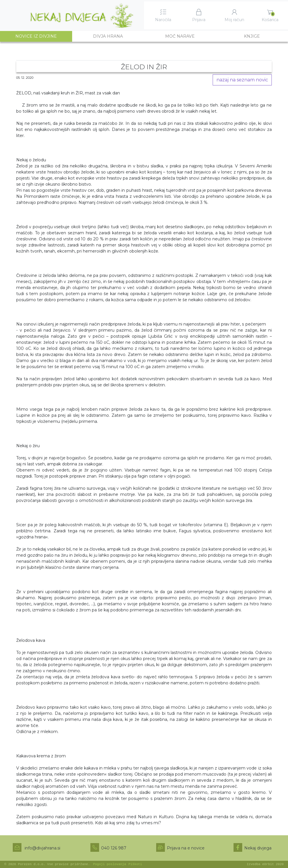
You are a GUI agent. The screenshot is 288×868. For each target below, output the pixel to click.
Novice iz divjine (44, 36)
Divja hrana (108, 36)
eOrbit (268, 864)
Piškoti (135, 864)
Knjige (252, 36)
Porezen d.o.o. (32, 864)
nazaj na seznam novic (242, 80)
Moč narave (180, 36)
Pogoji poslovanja (110, 864)
